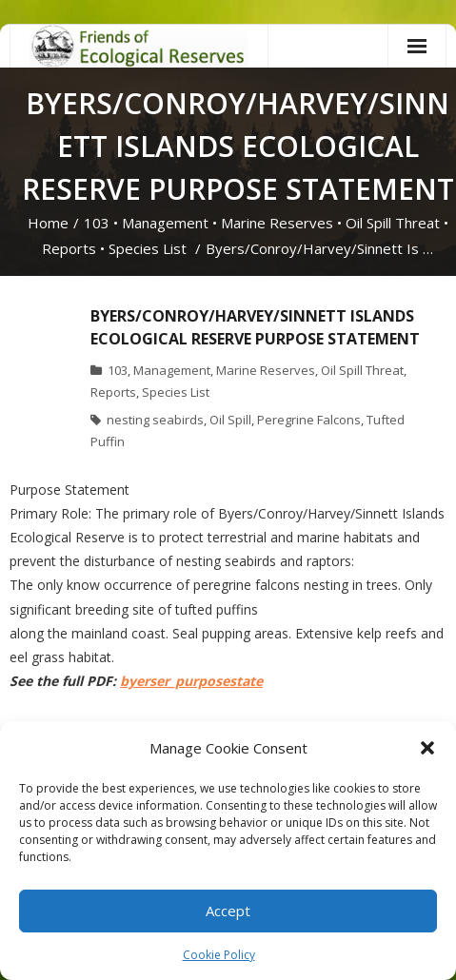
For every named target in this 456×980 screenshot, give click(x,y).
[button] (427, 748)
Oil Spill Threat (393, 223)
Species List (148, 248)
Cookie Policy (219, 955)
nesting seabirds (155, 420)
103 (97, 223)
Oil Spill (230, 420)
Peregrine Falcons (309, 420)
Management (165, 223)
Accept (228, 911)
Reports (69, 248)
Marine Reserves (277, 223)
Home (48, 223)
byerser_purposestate (191, 681)
